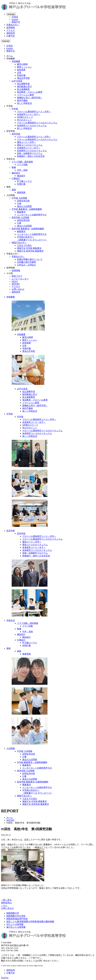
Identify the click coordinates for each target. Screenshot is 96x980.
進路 (14, 190)
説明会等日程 (23, 201)
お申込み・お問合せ (27, 265)
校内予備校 (22, 100)
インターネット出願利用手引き (32, 215)
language (11, 14)
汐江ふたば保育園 (15, 924)
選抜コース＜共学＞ (27, 142)
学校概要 (16, 61)
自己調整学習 (23, 84)
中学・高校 (22, 170)
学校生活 (11, 620)
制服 (14, 167)
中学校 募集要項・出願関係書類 (27, 209)
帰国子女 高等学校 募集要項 (30, 251)
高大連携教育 (23, 89)
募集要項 (21, 212)
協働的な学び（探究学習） (30, 98)
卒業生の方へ (13, 25)
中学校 (15, 109)
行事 (19, 204)
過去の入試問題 (24, 206)
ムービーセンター (20, 279)
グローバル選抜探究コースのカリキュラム (37, 123)
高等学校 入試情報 (20, 218)
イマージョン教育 (25, 95)
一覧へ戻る (6, 900)
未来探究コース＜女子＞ (29, 114)
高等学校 (16, 134)
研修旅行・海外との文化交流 (31, 156)
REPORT (16, 284)
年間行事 (21, 184)
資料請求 (11, 33)
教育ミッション (24, 67)
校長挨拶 (21, 70)
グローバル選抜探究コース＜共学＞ (34, 112)
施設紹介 (16, 173)
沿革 (19, 73)
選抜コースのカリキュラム (30, 145)
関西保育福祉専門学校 (17, 919)
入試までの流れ (24, 245)
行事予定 (11, 36)
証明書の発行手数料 (27, 262)
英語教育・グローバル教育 (30, 92)
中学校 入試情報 (19, 198)
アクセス (11, 30)
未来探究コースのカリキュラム (32, 126)
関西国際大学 (13, 913)
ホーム (10, 56)
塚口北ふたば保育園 (16, 927)
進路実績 (21, 192)
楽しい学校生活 (24, 103)
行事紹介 (16, 178)
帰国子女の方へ (19, 243)
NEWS (15, 282)
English (15, 19)
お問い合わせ (18, 289)
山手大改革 (17, 81)
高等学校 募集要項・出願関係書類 (28, 229)
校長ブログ (17, 276)
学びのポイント (24, 120)
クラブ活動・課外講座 (22, 162)
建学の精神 (22, 64)
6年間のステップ (25, 117)
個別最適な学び (24, 86)
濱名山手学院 (23, 78)
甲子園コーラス (24, 181)
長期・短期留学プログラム (30, 153)
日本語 (15, 17)
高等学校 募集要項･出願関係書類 (33, 782)
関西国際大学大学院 (16, 916)
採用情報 (11, 28)
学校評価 (21, 75)
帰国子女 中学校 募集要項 (29, 248)
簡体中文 (16, 22)
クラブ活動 (22, 165)
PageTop (5, 978)
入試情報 (11, 748)
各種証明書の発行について (30, 259)
